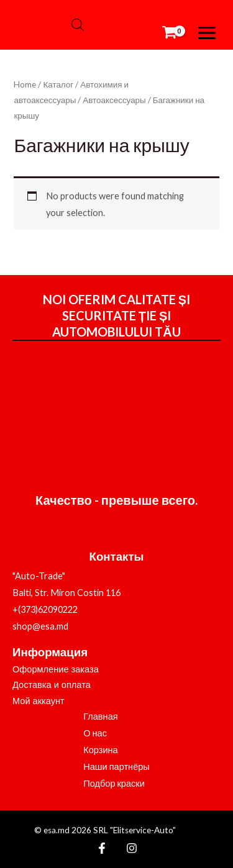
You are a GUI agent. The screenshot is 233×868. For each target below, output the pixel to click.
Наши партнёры (116, 766)
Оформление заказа (56, 669)
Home (25, 84)
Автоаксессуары (114, 100)
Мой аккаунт (39, 701)
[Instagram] (132, 848)
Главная (101, 716)
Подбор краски (114, 783)
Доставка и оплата (52, 685)
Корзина (101, 750)
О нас (95, 733)
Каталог (58, 84)
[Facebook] (102, 848)
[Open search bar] (78, 25)
